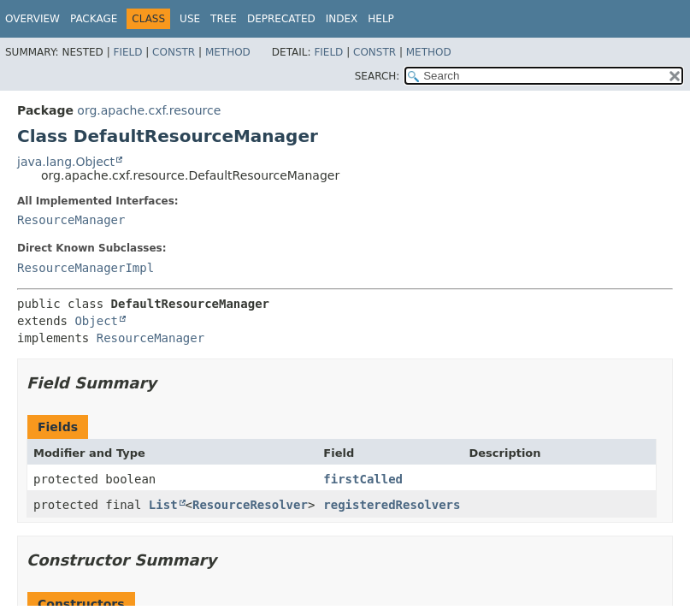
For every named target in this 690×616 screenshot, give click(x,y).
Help (381, 19)
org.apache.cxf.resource (149, 110)
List (163, 505)
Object (96, 321)
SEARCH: (377, 76)
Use (190, 19)
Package (94, 19)
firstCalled (363, 479)
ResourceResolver (250, 505)
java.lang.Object (66, 162)
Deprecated (281, 19)
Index (342, 19)
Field (127, 52)
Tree (224, 19)
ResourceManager (71, 220)
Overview (32, 19)
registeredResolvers (392, 505)
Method (228, 52)
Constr (174, 52)
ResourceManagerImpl (86, 268)
